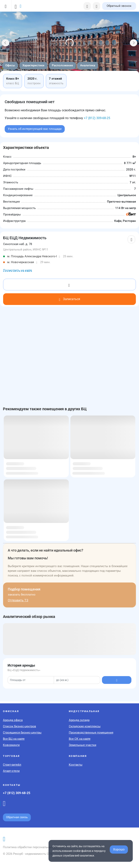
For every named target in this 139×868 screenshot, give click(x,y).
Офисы (10, 65)
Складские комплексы (85, 726)
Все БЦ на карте (14, 739)
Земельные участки (83, 745)
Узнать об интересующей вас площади (35, 129)
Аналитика (88, 65)
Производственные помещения (91, 733)
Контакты (76, 765)
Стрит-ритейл (12, 765)
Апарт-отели (11, 771)
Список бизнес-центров (19, 726)
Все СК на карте (80, 739)
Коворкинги (11, 745)
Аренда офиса (13, 720)
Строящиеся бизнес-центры (22, 733)
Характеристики (33, 65)
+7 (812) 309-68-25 (97, 118)
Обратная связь (17, 817)
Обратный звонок (119, 6)
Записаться (69, 299)
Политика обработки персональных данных (34, 847)
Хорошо (119, 849)
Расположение (62, 65)
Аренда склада (79, 720)
